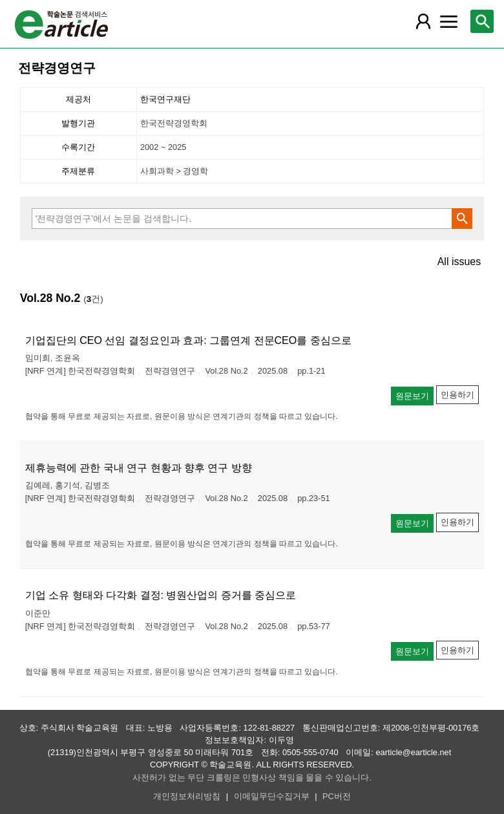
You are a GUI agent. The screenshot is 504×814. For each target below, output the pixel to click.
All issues (459, 262)
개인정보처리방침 (187, 796)
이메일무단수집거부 (272, 796)
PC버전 (337, 796)
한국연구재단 (165, 99)
